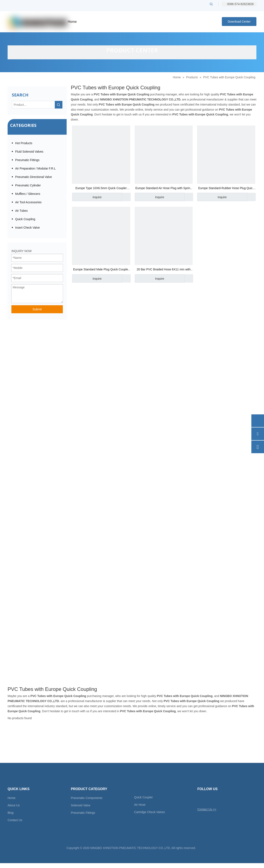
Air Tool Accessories (28, 202)
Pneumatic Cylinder (28, 185)
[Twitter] (200, 799)
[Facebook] (208, 799)
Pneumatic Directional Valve (34, 177)
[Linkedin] (215, 799)
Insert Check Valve (27, 228)
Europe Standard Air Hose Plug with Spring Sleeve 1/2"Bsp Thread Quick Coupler (164, 189)
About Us (14, 805)
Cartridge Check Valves (150, 812)
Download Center (239, 22)
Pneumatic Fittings (27, 160)
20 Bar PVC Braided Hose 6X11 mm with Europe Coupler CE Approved (164, 270)
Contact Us (15, 820)
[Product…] (33, 105)
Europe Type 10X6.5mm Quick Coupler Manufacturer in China (101, 189)
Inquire (87, 197)
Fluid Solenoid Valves (29, 152)
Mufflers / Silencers (28, 194)
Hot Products (24, 143)
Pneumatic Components (87, 798)
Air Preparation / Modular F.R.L (35, 168)
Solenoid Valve (81, 805)
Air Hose (140, 805)
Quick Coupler (143, 797)
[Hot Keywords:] (211, 4)
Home (11, 798)
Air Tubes (21, 211)
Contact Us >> (207, 809)
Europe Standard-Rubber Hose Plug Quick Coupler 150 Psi (226, 189)
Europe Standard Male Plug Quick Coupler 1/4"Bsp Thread (101, 270)
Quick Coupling (25, 219)
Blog (11, 813)
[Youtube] (222, 799)
